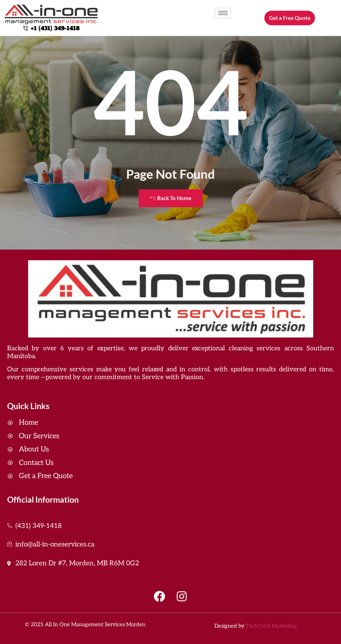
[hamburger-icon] (223, 13)
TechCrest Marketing (271, 626)
